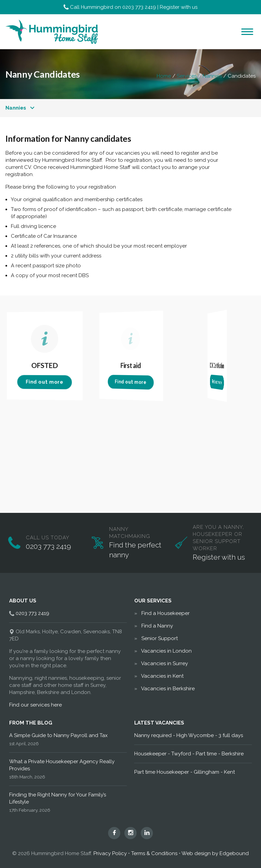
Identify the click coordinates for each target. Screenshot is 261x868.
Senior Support (160, 638)
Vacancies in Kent (162, 676)
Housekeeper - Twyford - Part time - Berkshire (189, 754)
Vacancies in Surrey (164, 663)
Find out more (45, 382)
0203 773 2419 (139, 7)
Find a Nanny (157, 626)
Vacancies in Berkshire (168, 689)
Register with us (179, 7)
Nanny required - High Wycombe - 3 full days (189, 735)
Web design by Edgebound (215, 853)
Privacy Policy (110, 853)
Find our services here (36, 705)
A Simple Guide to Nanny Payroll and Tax (58, 735)
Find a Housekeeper (166, 613)
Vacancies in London (166, 651)
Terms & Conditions (154, 853)
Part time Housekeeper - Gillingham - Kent (185, 772)
